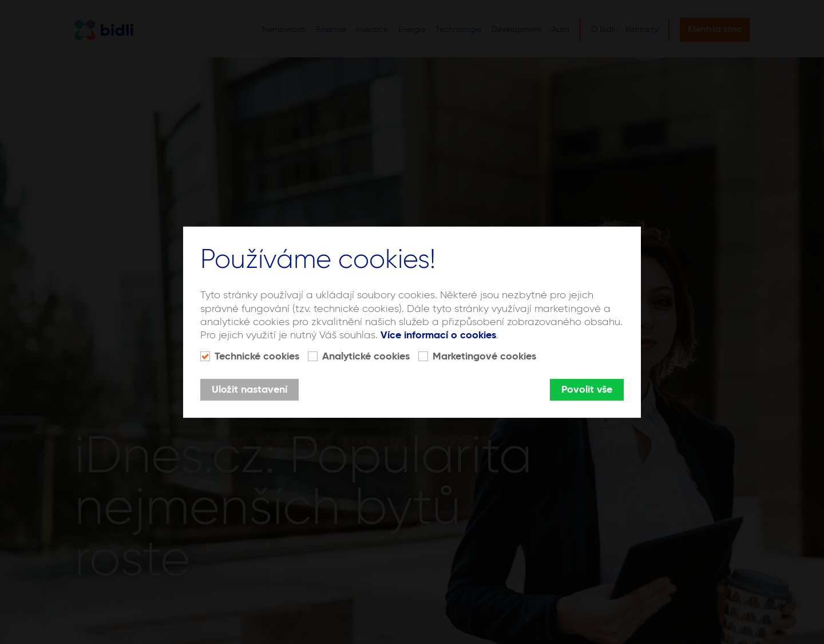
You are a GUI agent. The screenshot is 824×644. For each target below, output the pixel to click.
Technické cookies (257, 357)
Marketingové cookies (484, 357)
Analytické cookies (366, 357)
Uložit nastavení (249, 390)
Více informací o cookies (438, 335)
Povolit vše (587, 390)
